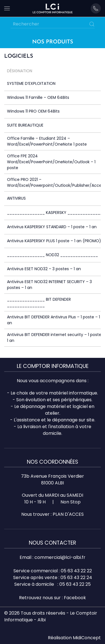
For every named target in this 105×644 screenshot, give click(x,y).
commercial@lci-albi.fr (60, 557)
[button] (7, 8)
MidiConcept (87, 638)
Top (100, 639)
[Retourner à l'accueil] (53, 8)
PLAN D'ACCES (68, 514)
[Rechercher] (53, 24)
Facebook (75, 598)
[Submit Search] (92, 24)
